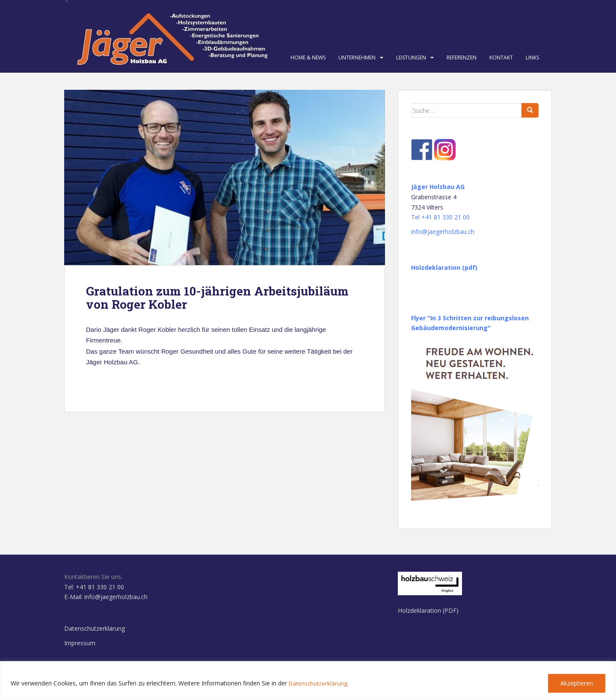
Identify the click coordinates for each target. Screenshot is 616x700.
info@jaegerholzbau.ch (443, 232)
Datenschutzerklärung (95, 628)
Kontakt (501, 58)
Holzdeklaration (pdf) (444, 267)
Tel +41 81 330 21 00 (440, 217)
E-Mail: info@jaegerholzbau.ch (106, 597)
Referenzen (462, 58)
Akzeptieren (577, 683)
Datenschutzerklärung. (320, 683)
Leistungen (411, 58)
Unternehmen (357, 58)
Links (532, 58)
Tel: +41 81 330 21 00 (94, 587)
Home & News (308, 58)
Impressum (80, 643)
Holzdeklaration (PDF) (428, 610)
